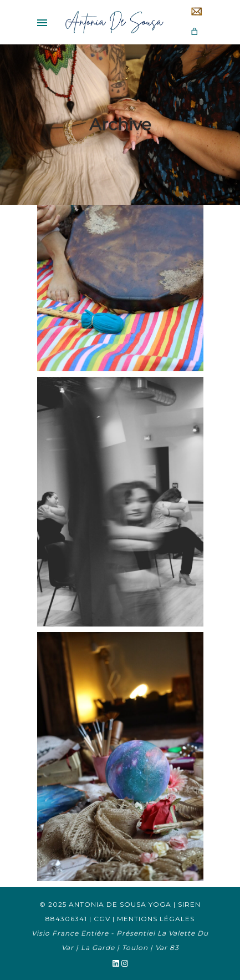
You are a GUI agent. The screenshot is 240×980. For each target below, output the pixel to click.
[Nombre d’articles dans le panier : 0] (194, 31)
